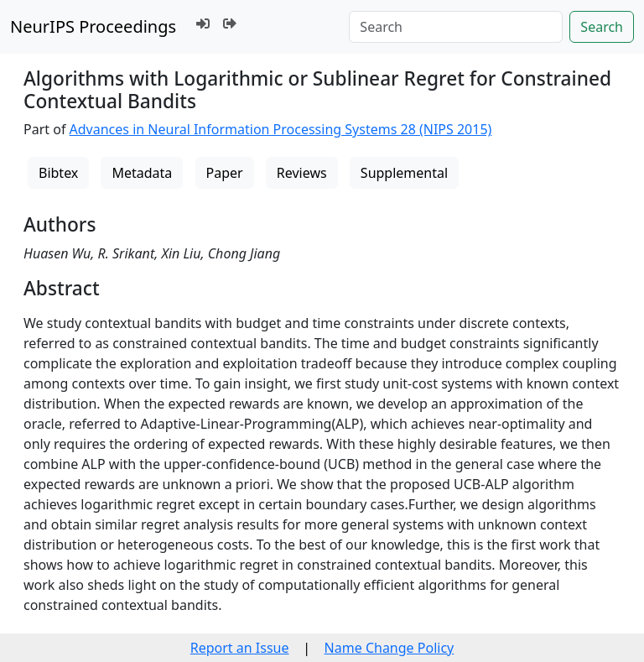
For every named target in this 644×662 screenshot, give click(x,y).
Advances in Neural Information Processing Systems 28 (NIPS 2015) (281, 129)
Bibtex (58, 173)
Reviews (302, 173)
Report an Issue (240, 648)
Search (602, 27)
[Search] (456, 27)
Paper (225, 173)
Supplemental (404, 173)
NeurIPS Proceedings (93, 26)
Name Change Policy (390, 648)
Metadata (142, 173)
